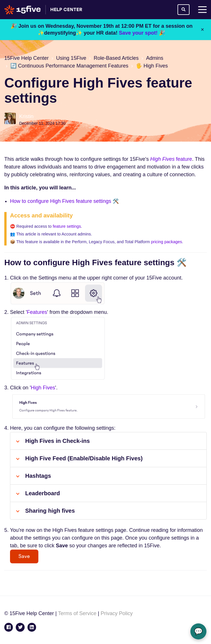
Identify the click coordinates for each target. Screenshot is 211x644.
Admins (155, 58)
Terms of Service (77, 613)
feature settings (67, 226)
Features (37, 312)
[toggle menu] (202, 10)
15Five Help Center (26, 58)
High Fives (43, 388)
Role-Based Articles (116, 58)
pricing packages (167, 242)
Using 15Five (71, 58)
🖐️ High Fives (152, 66)
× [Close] (202, 29)
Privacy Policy (117, 613)
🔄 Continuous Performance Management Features (69, 66)
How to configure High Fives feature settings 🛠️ (64, 201)
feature (171, 159)
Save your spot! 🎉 (142, 33)
